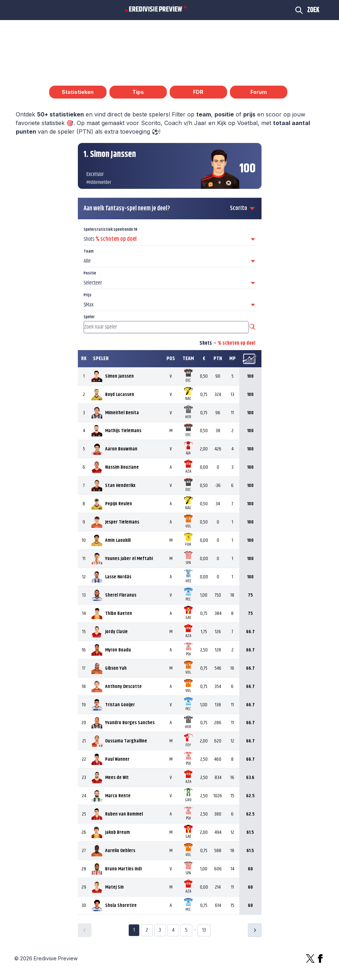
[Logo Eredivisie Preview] (156, 9)
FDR (198, 92)
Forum (259, 92)
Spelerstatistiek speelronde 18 (110, 230)
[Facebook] (320, 959)
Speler (89, 317)
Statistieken (78, 92)
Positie (90, 273)
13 (204, 930)
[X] (310, 959)
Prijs (88, 295)
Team (89, 251)
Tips (138, 92)
